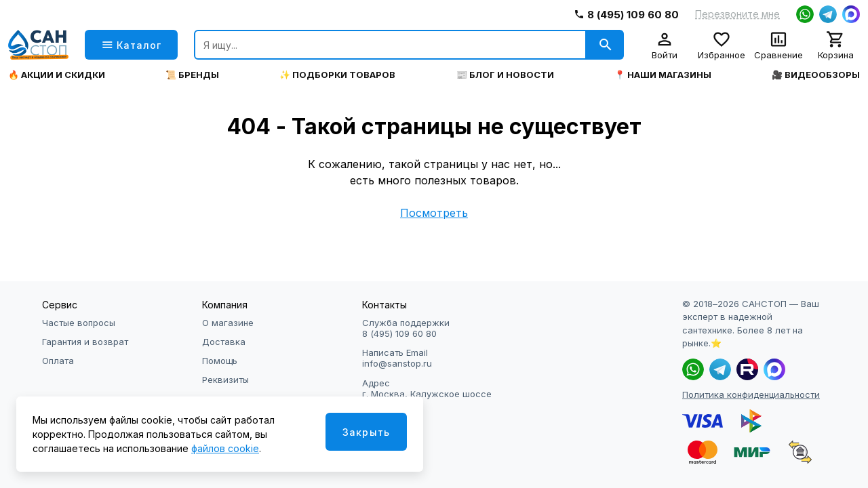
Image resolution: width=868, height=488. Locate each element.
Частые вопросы (79, 323)
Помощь (220, 361)
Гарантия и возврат (85, 342)
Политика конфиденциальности (751, 394)
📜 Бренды (192, 75)
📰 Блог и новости (505, 75)
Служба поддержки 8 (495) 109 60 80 (406, 328)
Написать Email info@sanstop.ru (397, 358)
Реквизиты (225, 380)
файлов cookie (225, 448)
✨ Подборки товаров (337, 75)
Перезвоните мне (737, 14)
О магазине (228, 323)
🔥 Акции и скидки (57, 75)
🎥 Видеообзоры (816, 75)
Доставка (224, 342)
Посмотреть (434, 213)
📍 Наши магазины (663, 75)
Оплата (58, 361)
